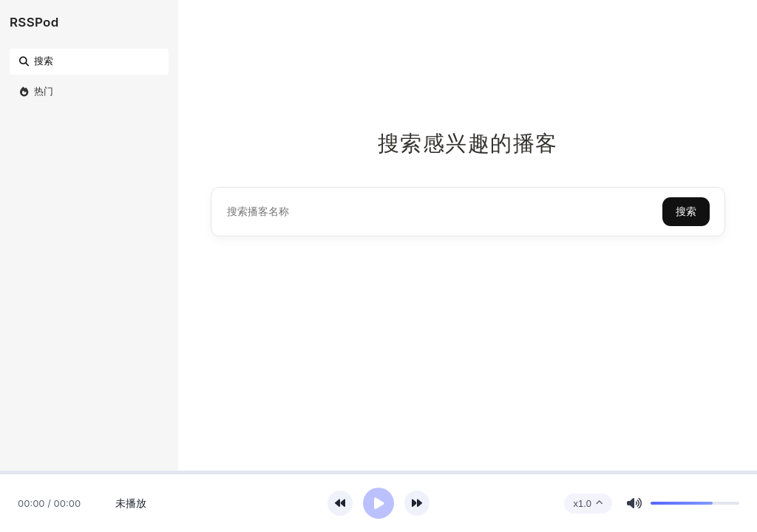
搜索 (35, 61)
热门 (35, 91)
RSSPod (34, 22)
